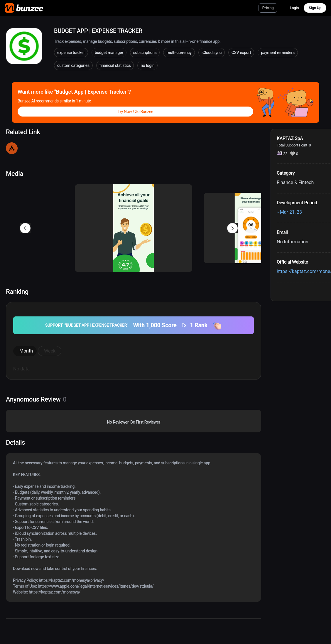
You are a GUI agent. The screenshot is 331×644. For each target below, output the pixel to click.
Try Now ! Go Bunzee (135, 112)
